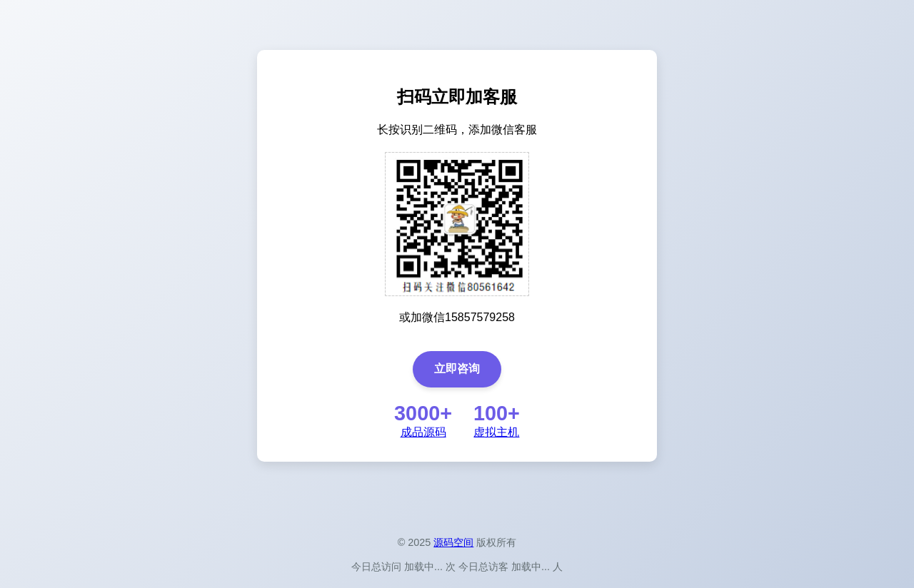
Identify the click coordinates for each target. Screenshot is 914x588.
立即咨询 (457, 369)
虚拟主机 (496, 432)
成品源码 (423, 432)
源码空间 (453, 542)
